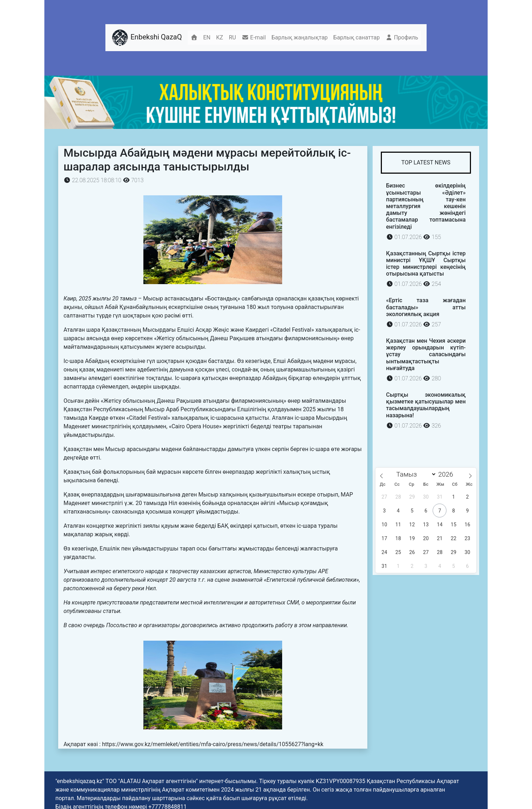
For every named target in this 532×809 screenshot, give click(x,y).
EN (207, 37)
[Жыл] (448, 474)
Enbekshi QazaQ (147, 38)
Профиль (402, 37)
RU (232, 37)
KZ (220, 37)
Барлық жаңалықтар (300, 37)
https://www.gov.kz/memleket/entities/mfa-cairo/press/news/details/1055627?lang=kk (213, 744)
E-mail (254, 37)
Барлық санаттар (357, 37)
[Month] (415, 474)
